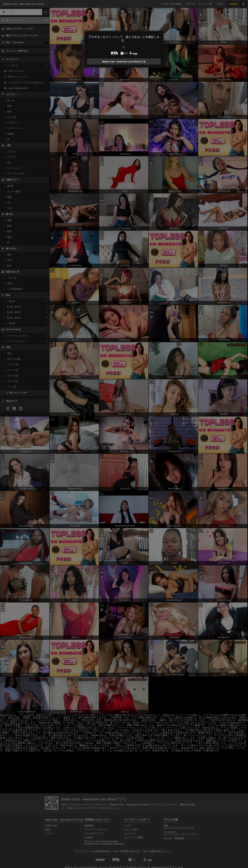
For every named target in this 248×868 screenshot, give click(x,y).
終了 (124, 47)
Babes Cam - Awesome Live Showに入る (124, 62)
